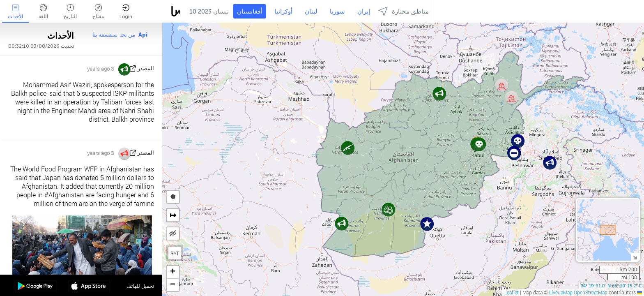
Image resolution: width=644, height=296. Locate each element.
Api (143, 35)
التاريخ (70, 12)
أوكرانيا (283, 12)
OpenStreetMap (591, 292)
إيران (364, 12)
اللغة (43, 12)
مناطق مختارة (404, 11)
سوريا (337, 12)
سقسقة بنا (105, 35)
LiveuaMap (561, 292)
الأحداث (15, 12)
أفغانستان (250, 12)
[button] (550, 163)
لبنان (311, 12)
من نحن (128, 35)
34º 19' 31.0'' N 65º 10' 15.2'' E (611, 286)
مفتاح (98, 12)
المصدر (146, 68)
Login (126, 12)
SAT (175, 253)
